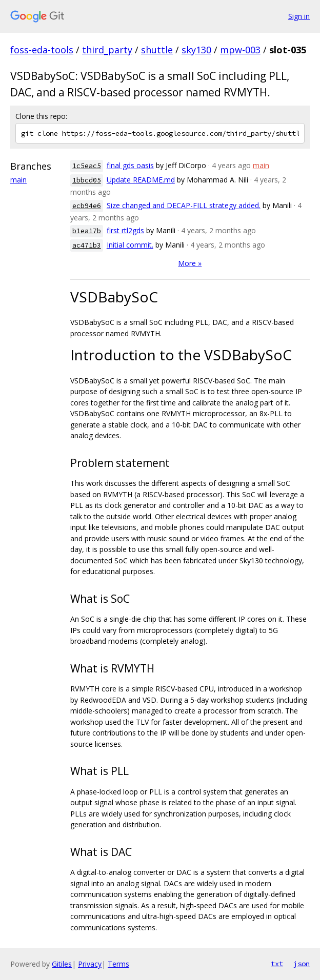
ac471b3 (87, 245)
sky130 (196, 50)
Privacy (90, 964)
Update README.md (141, 180)
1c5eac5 (87, 166)
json (302, 964)
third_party (107, 50)
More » (190, 263)
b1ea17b (87, 231)
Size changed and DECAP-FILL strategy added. (184, 205)
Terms (118, 964)
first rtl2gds (125, 230)
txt (277, 964)
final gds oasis (130, 165)
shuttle (157, 50)
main (18, 180)
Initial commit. (130, 245)
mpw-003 (240, 50)
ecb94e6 (87, 206)
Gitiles (62, 964)
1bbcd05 (87, 180)
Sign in (299, 16)
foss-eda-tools (42, 50)
